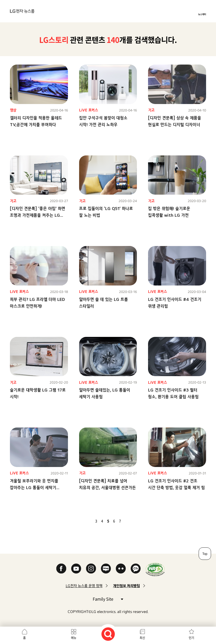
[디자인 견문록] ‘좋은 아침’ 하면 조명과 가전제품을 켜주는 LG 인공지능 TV (38, 215)
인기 (191, 638)
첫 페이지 (82, 521)
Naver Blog (106, 569)
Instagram (91, 569)
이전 (88, 521)
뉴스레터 (202, 14)
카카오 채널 (136, 569)
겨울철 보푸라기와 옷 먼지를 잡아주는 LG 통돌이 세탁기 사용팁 (34, 487)
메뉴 (74, 638)
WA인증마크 (155, 569)
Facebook (61, 569)
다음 (128, 521)
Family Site (108, 599)
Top (205, 554)
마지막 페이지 (134, 521)
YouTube (76, 569)
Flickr (121, 569)
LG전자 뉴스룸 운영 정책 (84, 586)
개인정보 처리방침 (126, 586)
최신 (142, 638)
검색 (108, 634)
